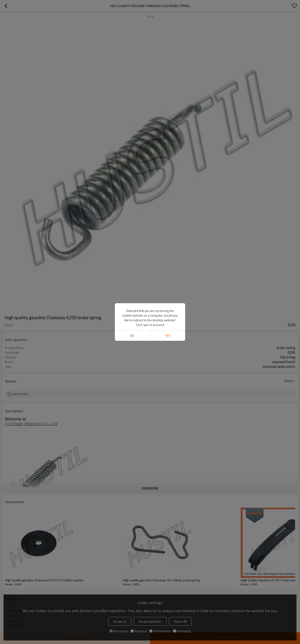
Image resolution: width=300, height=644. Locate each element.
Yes (168, 335)
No (132, 335)
